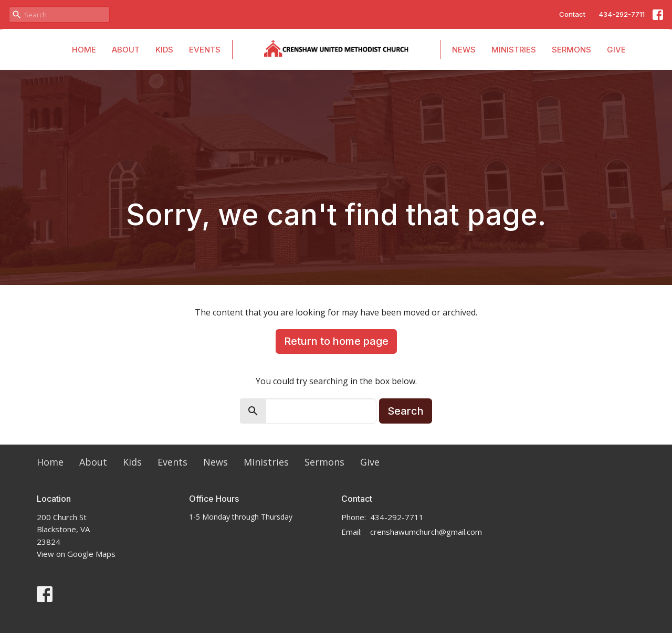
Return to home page (336, 341)
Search (406, 411)
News (464, 50)
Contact (572, 14)
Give (616, 50)
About (126, 50)
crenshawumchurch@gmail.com (426, 532)
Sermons (571, 50)
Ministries (514, 50)
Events (205, 50)
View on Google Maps (76, 554)
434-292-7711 (622, 14)
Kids (164, 50)
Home (84, 50)
